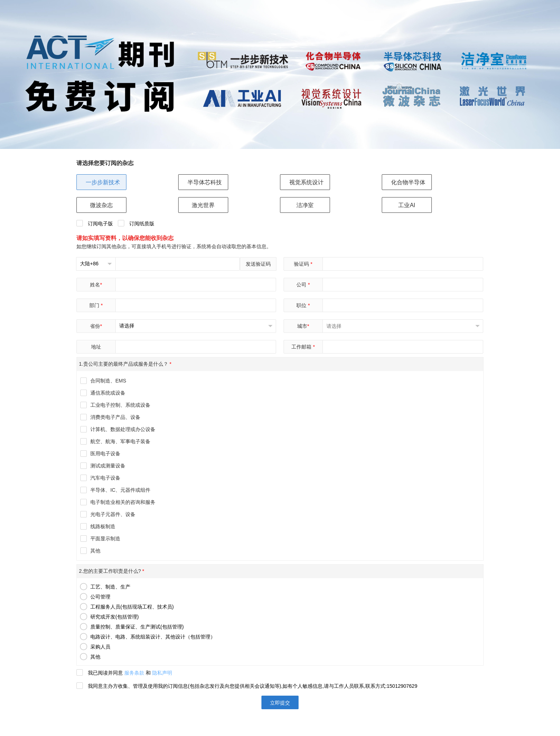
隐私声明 (162, 673)
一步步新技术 (103, 182)
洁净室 (305, 205)
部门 (96, 305)
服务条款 (134, 673)
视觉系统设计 (306, 182)
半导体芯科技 (205, 182)
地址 (96, 347)
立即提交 (280, 703)
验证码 (303, 264)
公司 (303, 285)
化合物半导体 (408, 182)
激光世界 (203, 205)
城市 (303, 326)
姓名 (96, 285)
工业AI (407, 205)
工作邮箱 (303, 347)
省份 (96, 326)
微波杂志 (101, 205)
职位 (303, 305)
